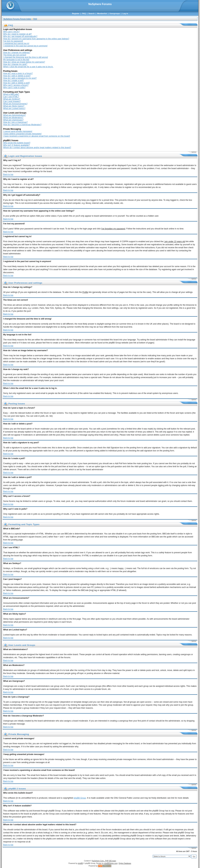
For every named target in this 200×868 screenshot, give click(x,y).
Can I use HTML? (11, 97)
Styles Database (125, 863)
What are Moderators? (13, 118)
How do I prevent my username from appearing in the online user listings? (36, 39)
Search (91, 13)
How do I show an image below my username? (24, 62)
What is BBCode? (11, 94)
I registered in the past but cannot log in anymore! (25, 46)
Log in (125, 13)
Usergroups (115, 13)
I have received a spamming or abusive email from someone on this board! (37, 136)
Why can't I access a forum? (16, 85)
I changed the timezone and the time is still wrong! (26, 57)
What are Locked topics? (14, 108)
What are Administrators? (15, 115)
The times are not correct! (15, 55)
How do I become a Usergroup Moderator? (22, 125)
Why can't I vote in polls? (14, 88)
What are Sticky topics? (14, 106)
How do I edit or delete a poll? (17, 83)
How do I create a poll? (14, 81)
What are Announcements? (15, 104)
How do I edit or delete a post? (17, 76)
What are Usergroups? (13, 120)
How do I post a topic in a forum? (18, 73)
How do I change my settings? (17, 53)
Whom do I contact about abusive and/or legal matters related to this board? (37, 148)
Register (76, 13)
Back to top (8, 174)
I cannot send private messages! (18, 131)
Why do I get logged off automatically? (20, 36)
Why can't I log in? (11, 32)
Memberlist (102, 13)
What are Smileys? (12, 99)
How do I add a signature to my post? (20, 78)
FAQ (84, 13)
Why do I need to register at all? (17, 34)
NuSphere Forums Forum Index (17, 19)
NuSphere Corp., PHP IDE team (104, 861)
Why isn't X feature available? (16, 145)
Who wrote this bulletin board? (17, 143)
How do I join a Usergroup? (15, 122)
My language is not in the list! (16, 60)
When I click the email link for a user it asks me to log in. (28, 67)
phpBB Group (80, 798)
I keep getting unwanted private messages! (22, 134)
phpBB (80, 863)
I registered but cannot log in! (16, 43)
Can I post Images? (12, 101)
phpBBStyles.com (111, 863)
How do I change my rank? (15, 64)
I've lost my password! (13, 41)
